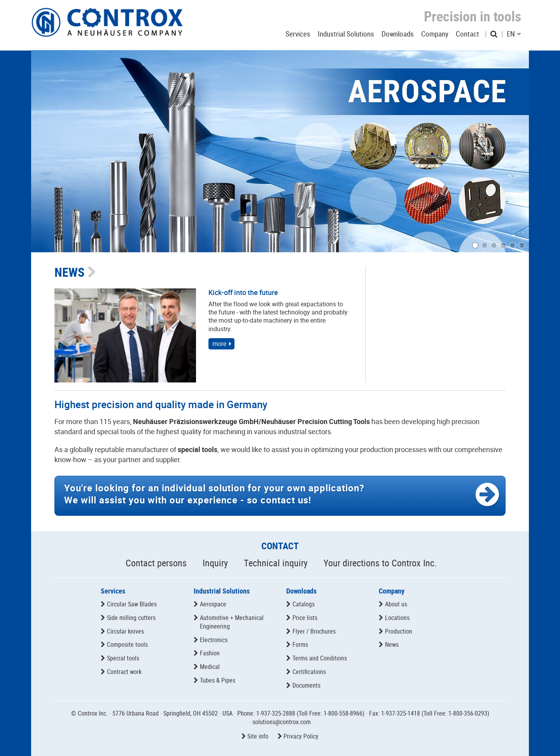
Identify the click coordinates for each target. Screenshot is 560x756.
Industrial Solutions (222, 591)
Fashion (210, 653)
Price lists (305, 618)
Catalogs (304, 604)
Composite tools (127, 644)
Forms (300, 644)
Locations (397, 618)
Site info (258, 736)
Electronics (214, 640)
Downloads (301, 591)
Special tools (123, 658)
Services (113, 591)
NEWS (69, 272)
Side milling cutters (131, 618)
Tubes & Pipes (218, 680)
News (392, 644)
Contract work (124, 672)
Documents (306, 685)
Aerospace (213, 604)
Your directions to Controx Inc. (380, 563)
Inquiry (215, 563)
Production (399, 631)
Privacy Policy (301, 736)
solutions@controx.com (282, 722)
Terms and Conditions (320, 658)
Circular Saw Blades (132, 604)
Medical (210, 667)
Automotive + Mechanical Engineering (232, 622)
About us (396, 604)
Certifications (309, 672)
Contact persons (156, 563)
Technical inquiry (276, 563)
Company (392, 591)
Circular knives (125, 631)
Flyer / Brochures (314, 631)
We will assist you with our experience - (214, 494)
